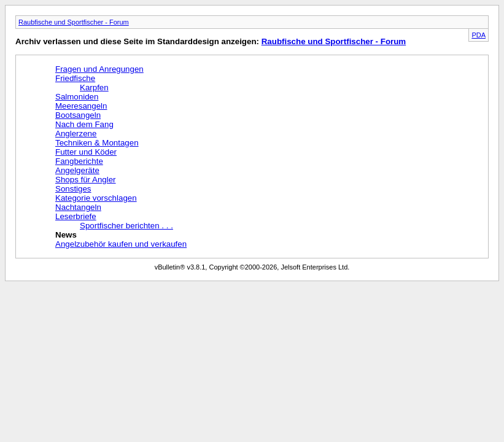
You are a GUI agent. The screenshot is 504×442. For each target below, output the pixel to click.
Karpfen (94, 87)
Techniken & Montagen (97, 143)
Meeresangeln (81, 106)
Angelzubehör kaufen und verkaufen (121, 244)
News (66, 235)
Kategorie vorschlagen (96, 198)
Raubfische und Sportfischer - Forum (74, 22)
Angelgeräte (77, 170)
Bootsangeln (78, 115)
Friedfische (75, 78)
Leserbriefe (76, 216)
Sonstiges (73, 189)
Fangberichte (79, 161)
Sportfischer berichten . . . (126, 226)
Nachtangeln (78, 207)
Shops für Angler (86, 180)
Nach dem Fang (84, 124)
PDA (479, 35)
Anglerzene (76, 134)
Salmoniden (77, 97)
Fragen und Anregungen (99, 69)
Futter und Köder (86, 152)
